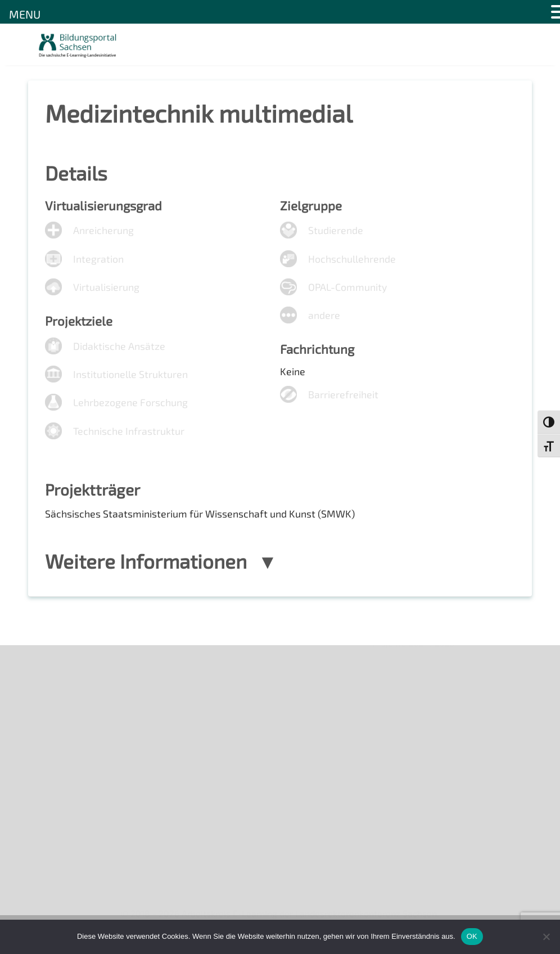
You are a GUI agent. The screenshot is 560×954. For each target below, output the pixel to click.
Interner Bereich (69, 781)
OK (472, 936)
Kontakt (53, 723)
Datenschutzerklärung (82, 762)
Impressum (59, 743)
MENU (25, 14)
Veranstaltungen (71, 704)
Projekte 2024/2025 (414, 846)
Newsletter (60, 685)
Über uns (55, 665)
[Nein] (546, 937)
